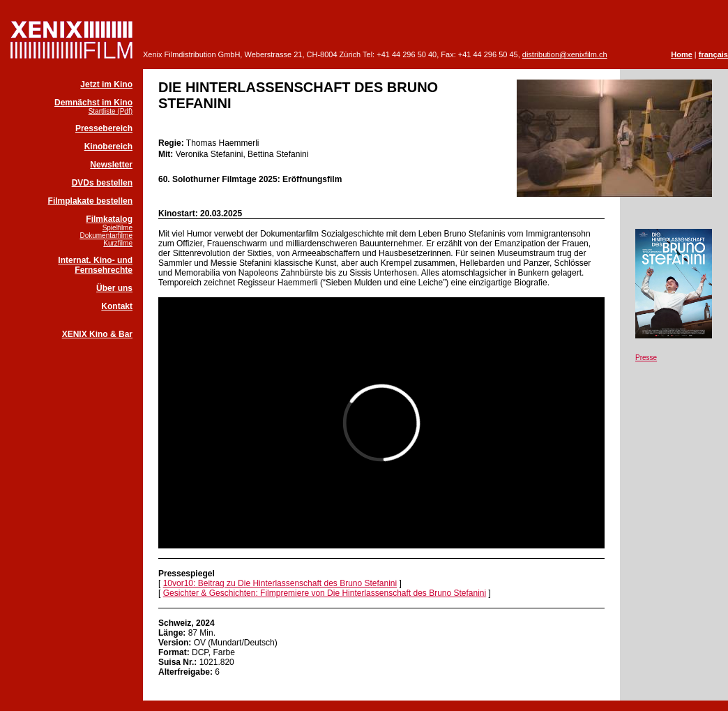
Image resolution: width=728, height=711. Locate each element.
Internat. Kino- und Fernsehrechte (95, 265)
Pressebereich (104, 128)
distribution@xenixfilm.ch (565, 54)
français (713, 54)
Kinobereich (108, 147)
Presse (646, 358)
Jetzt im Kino (106, 84)
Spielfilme (117, 228)
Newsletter (111, 165)
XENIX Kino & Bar (97, 334)
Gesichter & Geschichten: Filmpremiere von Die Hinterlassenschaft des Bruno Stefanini (325, 593)
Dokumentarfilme (106, 235)
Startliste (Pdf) (111, 111)
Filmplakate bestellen (90, 201)
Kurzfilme (118, 243)
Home (682, 54)
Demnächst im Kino (93, 103)
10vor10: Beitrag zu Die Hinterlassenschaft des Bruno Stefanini (280, 583)
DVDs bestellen (102, 183)
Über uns (114, 288)
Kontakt (117, 306)
